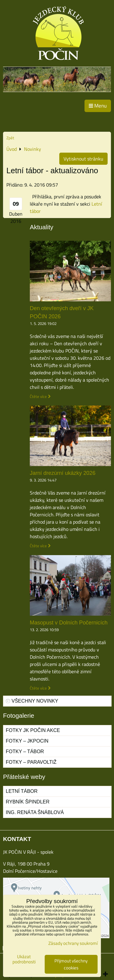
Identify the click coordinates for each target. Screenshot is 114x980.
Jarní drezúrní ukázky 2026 (63, 473)
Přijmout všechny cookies (71, 964)
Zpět (10, 138)
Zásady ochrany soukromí (73, 943)
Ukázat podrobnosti (24, 959)
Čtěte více (38, 397)
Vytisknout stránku (83, 159)
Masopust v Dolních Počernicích (69, 623)
